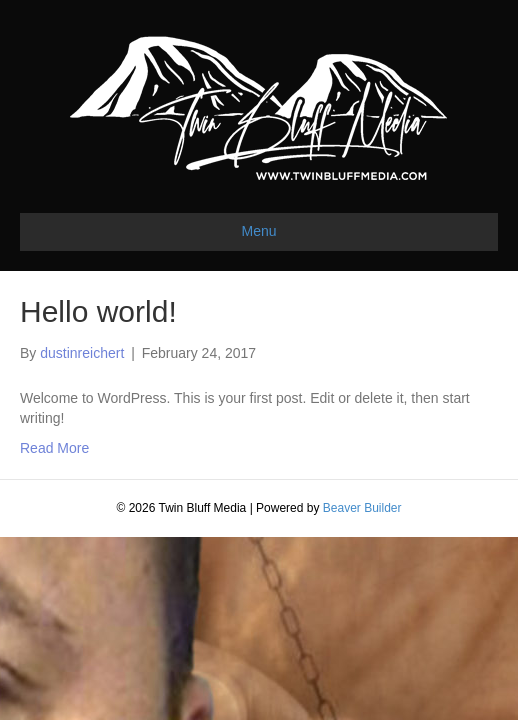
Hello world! (98, 311)
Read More (54, 448)
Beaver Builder (362, 508)
